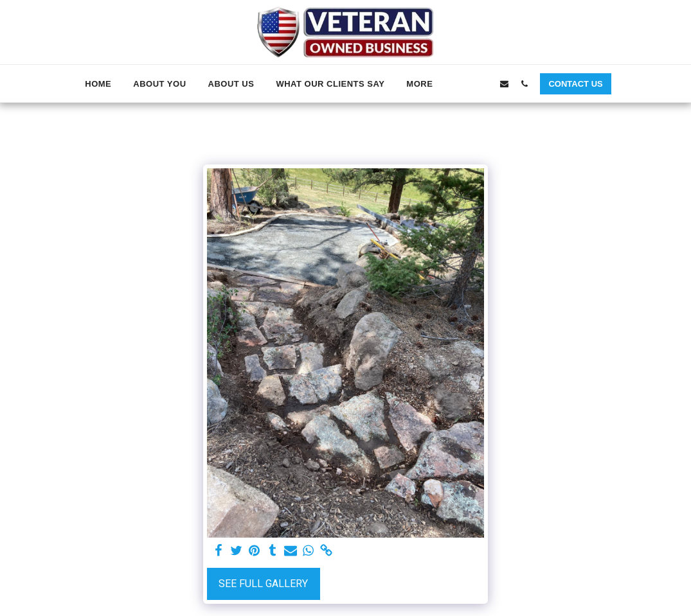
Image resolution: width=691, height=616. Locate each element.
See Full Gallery (263, 584)
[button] (464, 84)
